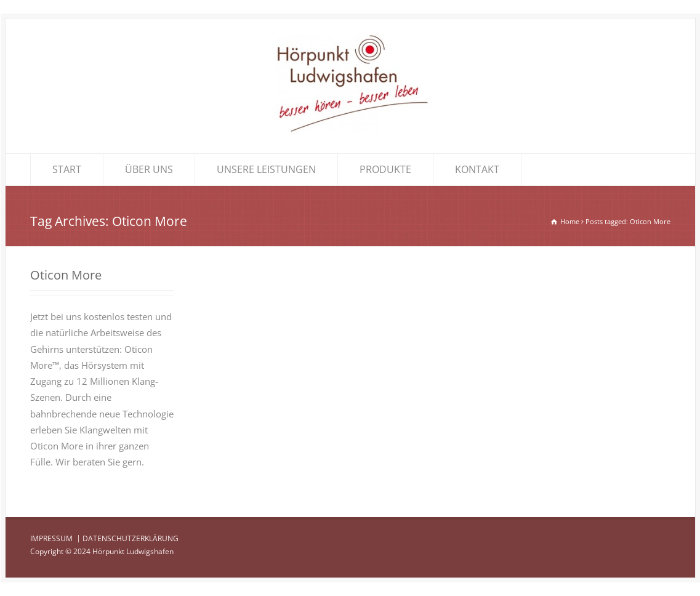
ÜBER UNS (149, 169)
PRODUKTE (385, 169)
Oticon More (66, 275)
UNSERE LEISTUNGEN (266, 169)
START (67, 169)
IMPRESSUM (51, 538)
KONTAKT (477, 169)
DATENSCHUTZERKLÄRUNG (131, 538)
